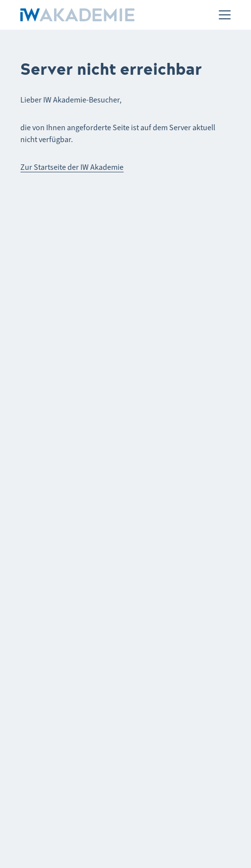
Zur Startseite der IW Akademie (72, 167)
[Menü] (225, 15)
